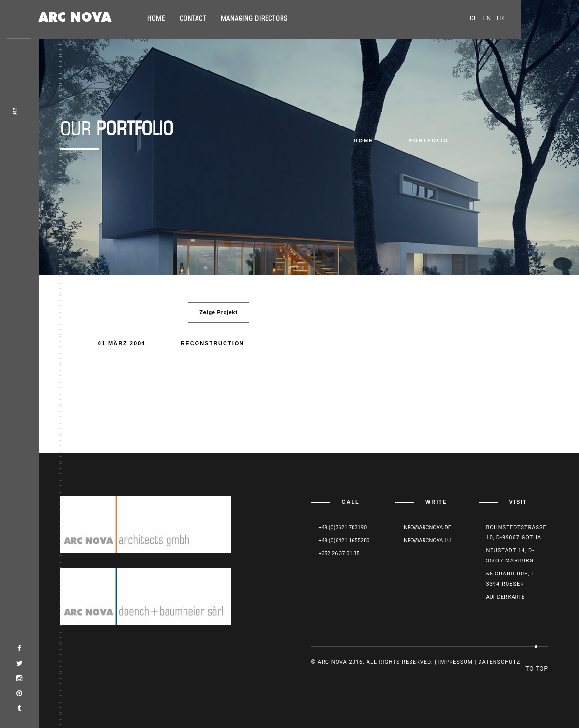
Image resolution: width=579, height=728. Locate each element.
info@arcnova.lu (426, 540)
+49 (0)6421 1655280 (344, 540)
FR (500, 18)
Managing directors (254, 19)
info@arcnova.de (427, 527)
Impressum (456, 662)
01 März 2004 (122, 343)
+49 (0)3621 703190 (342, 527)
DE (473, 18)
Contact (193, 19)
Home (156, 19)
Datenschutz (499, 662)
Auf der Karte (505, 597)
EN (487, 18)
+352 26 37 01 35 (339, 553)
